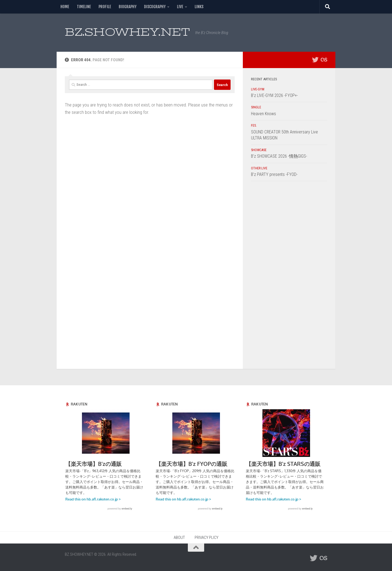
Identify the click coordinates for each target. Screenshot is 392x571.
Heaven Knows (264, 114)
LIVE (180, 7)
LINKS (199, 7)
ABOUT (179, 538)
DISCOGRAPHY (155, 7)
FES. (254, 126)
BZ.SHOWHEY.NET (127, 32)
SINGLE (256, 107)
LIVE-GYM (258, 89)
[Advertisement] (289, 276)
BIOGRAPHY (128, 7)
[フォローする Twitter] (315, 60)
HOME (65, 7)
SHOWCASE (259, 150)
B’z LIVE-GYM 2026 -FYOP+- (274, 95)
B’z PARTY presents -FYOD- (274, 174)
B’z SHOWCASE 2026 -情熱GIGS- (279, 156)
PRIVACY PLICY (206, 538)
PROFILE (105, 7)
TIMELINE (84, 7)
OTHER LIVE (259, 168)
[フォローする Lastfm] (324, 60)
